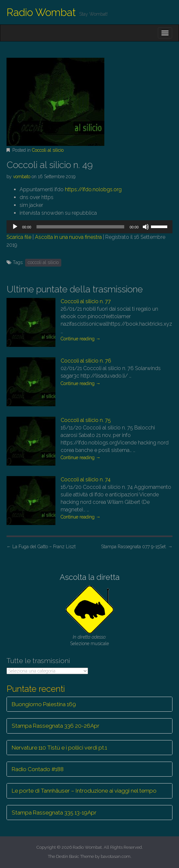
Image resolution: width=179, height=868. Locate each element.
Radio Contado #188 (38, 769)
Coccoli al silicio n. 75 (86, 420)
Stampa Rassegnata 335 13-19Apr (54, 813)
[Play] (15, 227)
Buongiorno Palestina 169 (44, 704)
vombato (22, 177)
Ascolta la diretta (90, 577)
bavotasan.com (116, 856)
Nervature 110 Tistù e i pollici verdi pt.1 (59, 748)
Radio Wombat (41, 12)
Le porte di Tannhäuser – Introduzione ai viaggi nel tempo (84, 791)
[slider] (81, 227)
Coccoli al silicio (48, 150)
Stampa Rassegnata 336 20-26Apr (56, 726)
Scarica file (19, 237)
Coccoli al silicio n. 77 (86, 301)
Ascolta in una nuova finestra (68, 237)
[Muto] (146, 227)
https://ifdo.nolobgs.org (93, 189)
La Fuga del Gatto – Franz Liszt (41, 547)
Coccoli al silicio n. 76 (86, 361)
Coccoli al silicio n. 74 (86, 480)
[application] (89, 227)
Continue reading (81, 339)
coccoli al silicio (43, 262)
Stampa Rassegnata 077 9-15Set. (137, 547)
